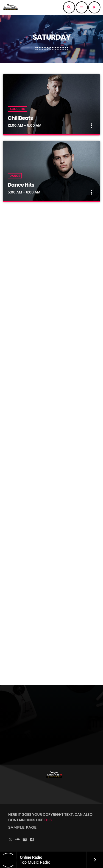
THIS (48, 820)
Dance (15, 176)
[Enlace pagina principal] (10, 7)
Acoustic (17, 109)
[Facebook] (32, 840)
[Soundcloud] (18, 840)
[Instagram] (25, 840)
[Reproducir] (94, 7)
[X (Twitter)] (10, 840)
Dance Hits (21, 185)
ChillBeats (20, 118)
